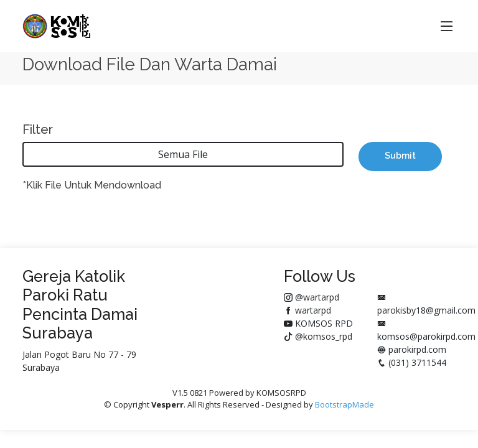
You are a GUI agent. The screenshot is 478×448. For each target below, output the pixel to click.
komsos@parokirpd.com (426, 331)
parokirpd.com (412, 349)
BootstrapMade (344, 404)
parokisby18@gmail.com (426, 305)
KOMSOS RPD (318, 323)
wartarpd (307, 310)
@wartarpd (312, 297)
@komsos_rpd (318, 336)
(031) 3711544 (412, 362)
